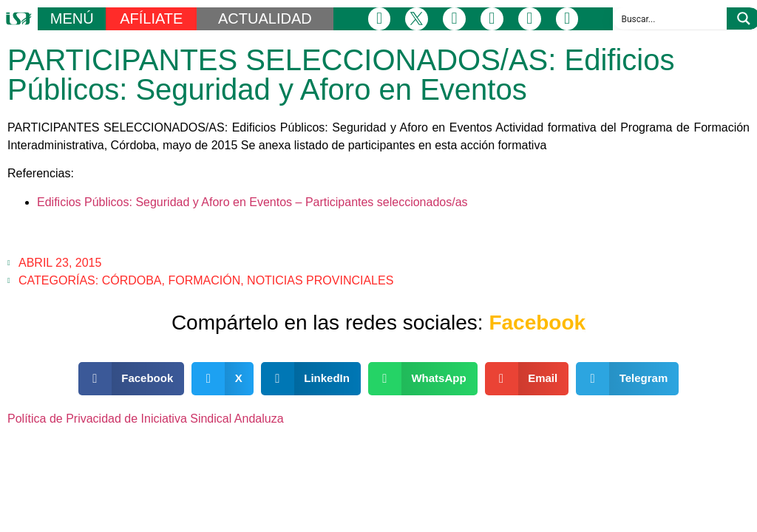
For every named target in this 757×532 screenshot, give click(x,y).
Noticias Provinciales (320, 280)
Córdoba (132, 280)
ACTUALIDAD (265, 18)
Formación (204, 280)
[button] (132, 379)
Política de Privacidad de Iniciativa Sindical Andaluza (146, 419)
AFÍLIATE (151, 18)
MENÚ (72, 18)
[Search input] (671, 18)
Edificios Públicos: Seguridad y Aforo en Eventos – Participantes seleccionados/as (252, 202)
